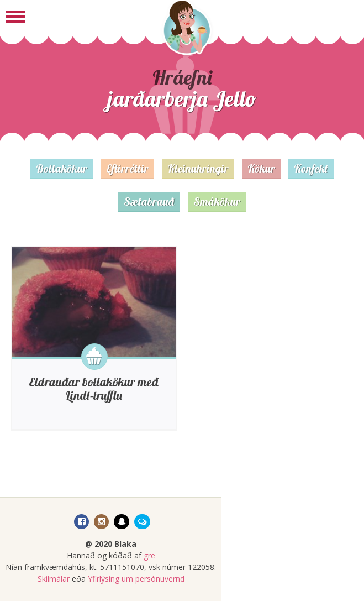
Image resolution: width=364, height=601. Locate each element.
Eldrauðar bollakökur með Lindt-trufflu (94, 389)
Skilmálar (54, 579)
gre (149, 555)
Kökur (261, 168)
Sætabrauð (149, 202)
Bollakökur (62, 168)
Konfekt (311, 168)
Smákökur (217, 202)
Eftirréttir (127, 168)
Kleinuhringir (198, 168)
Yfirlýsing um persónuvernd (136, 579)
